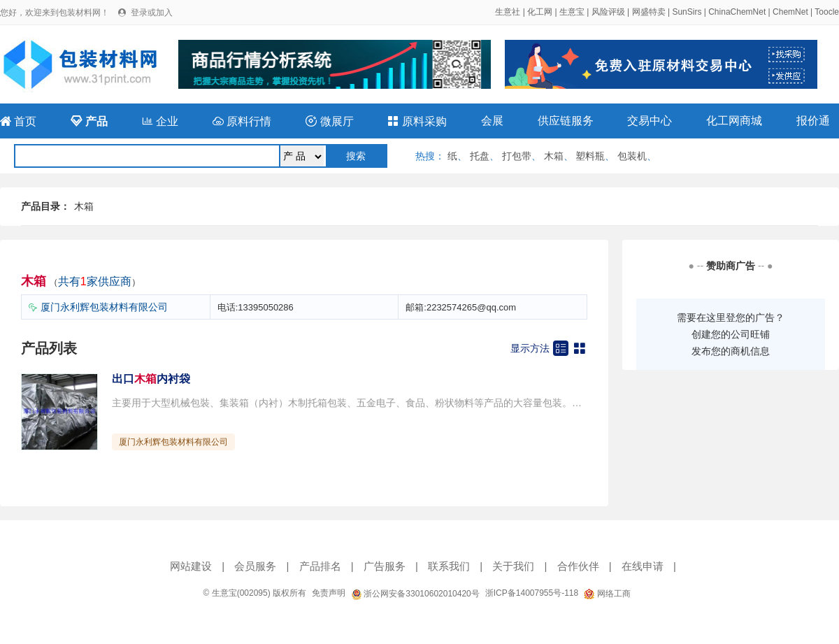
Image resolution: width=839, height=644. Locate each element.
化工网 (540, 12)
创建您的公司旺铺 (731, 334)
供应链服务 (566, 121)
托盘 (480, 156)
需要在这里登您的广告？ (731, 317)
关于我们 (513, 566)
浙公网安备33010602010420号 (415, 594)
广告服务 (385, 566)
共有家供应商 (95, 281)
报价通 (813, 121)
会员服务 (255, 566)
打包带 (517, 156)
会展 (492, 121)
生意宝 (572, 12)
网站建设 (191, 566)
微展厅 (329, 121)
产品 (89, 121)
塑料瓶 (590, 156)
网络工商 (607, 594)
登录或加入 (152, 13)
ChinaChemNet (737, 12)
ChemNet (790, 12)
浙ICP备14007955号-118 (532, 593)
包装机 (632, 156)
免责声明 (329, 593)
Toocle (827, 12)
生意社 (508, 12)
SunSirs (687, 12)
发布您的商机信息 (731, 351)
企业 (160, 121)
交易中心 (650, 121)
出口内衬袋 (151, 379)
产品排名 (320, 566)
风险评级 (608, 12)
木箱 (554, 156)
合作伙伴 (578, 566)
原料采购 (417, 121)
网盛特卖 (649, 12)
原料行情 (242, 121)
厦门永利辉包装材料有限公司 (104, 307)
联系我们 (449, 566)
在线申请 (643, 566)
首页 (18, 121)
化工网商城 (734, 121)
